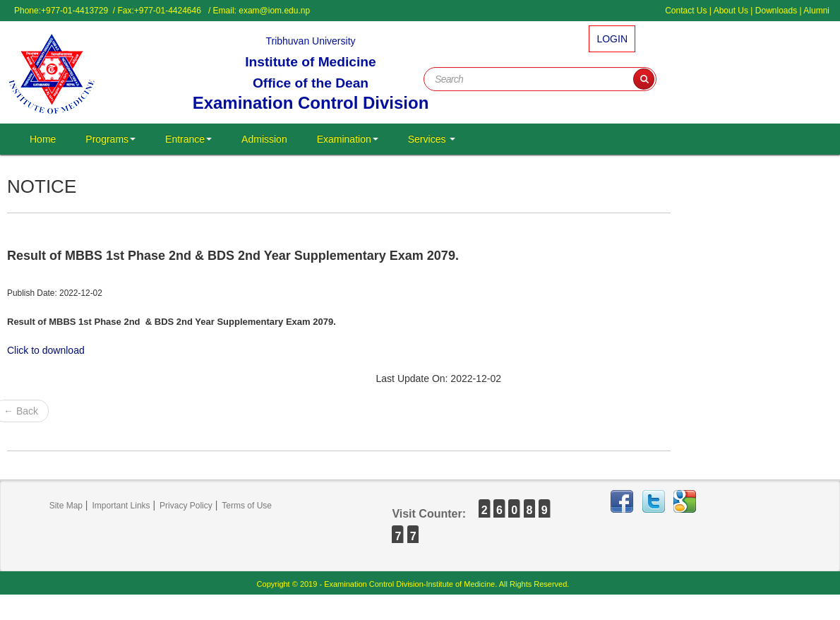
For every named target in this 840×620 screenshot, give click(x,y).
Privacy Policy (186, 506)
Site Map (66, 506)
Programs (110, 139)
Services (432, 139)
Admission (264, 139)
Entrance (188, 139)
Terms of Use (247, 506)
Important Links (121, 506)
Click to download (46, 350)
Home (43, 139)
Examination (348, 139)
